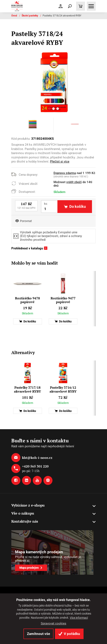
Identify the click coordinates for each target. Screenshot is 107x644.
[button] (49, 109)
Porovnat (26, 221)
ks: (46, 204)
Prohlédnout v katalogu (27, 248)
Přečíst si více (60, 162)
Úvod (15, 16)
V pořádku (69, 634)
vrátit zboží (74, 182)
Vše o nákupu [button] (23, 513)
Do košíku (27, 321)
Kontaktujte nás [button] (25, 521)
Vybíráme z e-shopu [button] (28, 505)
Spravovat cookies (53, 623)
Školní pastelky (30, 16)
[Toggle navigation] (70, 6)
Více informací (79, 618)
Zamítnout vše (38, 634)
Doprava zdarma (65, 173)
